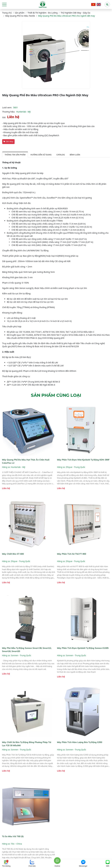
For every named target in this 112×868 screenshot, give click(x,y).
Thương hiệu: (9, 112)
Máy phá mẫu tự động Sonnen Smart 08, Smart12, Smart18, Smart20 (27, 659)
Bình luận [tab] (75, 155)
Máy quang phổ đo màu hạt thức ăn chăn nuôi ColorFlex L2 (26, 471)
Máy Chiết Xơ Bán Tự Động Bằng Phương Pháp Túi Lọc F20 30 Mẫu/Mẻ (27, 753)
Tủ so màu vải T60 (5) (13, 846)
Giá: (4, 117)
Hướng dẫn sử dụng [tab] (41, 155)
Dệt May (8, 141)
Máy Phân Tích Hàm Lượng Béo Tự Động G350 (80, 752)
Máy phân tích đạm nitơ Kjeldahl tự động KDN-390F (83, 469)
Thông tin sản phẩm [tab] (15, 155)
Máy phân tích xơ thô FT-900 (72, 564)
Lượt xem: (7, 107)
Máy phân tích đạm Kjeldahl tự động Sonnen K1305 (83, 658)
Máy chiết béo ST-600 (13, 564)
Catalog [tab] (61, 155)
